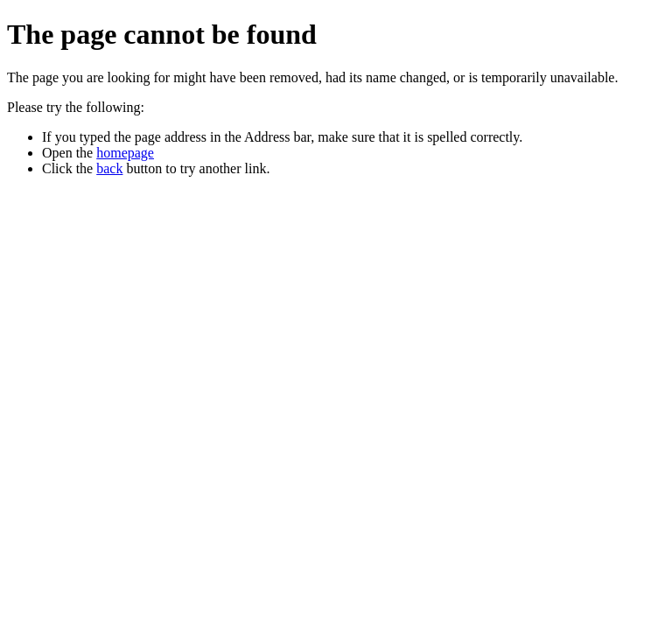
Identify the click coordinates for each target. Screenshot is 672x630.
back (109, 168)
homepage (125, 153)
